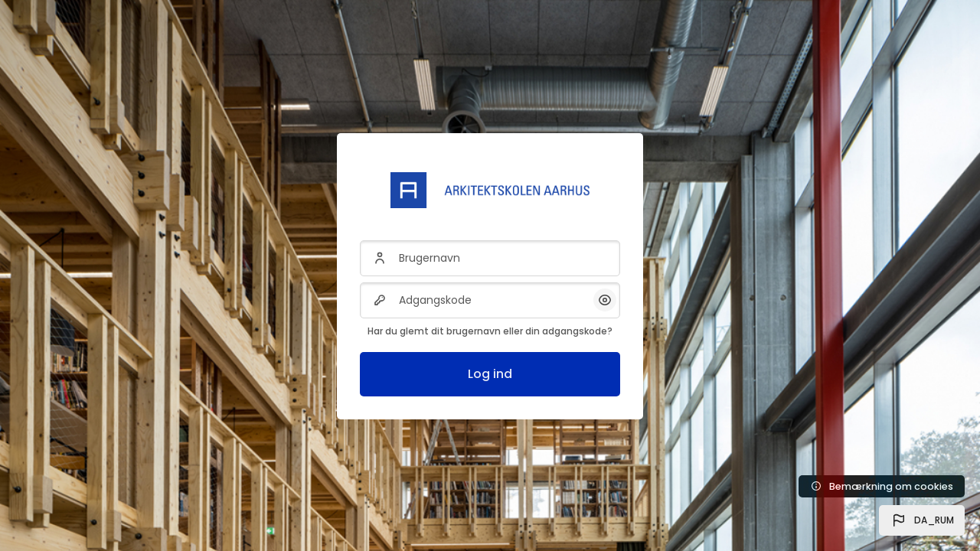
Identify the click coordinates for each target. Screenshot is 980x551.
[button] (922, 520)
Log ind (490, 374)
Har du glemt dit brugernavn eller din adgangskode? (490, 331)
